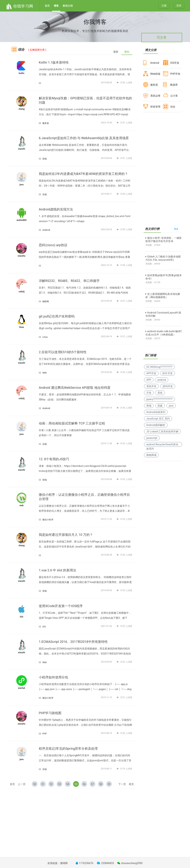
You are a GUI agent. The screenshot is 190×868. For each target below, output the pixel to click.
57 (92, 784)
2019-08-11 (107, 194)
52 (51, 784)
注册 (164, 6)
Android (46, 230)
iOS (21, 617)
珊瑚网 (64, 863)
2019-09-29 (107, 301)
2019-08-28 (107, 555)
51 (43, 784)
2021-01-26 (107, 626)
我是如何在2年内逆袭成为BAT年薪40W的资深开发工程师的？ (83, 174)
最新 (116, 52)
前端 (45, 159)
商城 (149, 406)
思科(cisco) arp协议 (53, 245)
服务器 (46, 123)
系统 (160, 393)
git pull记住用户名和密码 (57, 316)
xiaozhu (22, 256)
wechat (21, 688)
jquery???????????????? (159, 399)
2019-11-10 (107, 697)
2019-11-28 (107, 444)
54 (68, 784)
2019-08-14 (107, 733)
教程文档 (68, 6)
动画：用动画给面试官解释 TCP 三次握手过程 (72, 423)
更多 (176, 229)
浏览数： (153, 245)
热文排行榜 (152, 229)
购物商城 (151, 455)
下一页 (122, 784)
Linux (45, 337)
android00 (22, 220)
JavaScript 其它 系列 (158, 419)
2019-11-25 (107, 519)
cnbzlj (22, 292)
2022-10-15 (107, 265)
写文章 (162, 37)
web (22, 505)
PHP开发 (175, 74)
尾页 (131, 784)
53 (59, 784)
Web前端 (155, 74)
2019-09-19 (107, 408)
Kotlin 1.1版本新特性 (54, 62)
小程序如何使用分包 (53, 677)
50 (35, 784)
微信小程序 (48, 520)
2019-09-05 (107, 372)
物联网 (46, 301)
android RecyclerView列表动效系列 (162, 445)
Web (45, 373)
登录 (179, 6)
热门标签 (151, 355)
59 (109, 784)
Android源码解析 (156, 425)
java (22, 185)
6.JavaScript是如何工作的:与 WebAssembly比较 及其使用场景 (84, 138)
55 (76, 784)
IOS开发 (175, 63)
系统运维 (155, 96)
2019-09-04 (107, 158)
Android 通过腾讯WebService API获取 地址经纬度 (75, 388)
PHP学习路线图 (50, 713)
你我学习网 (20, 6)
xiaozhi (21, 149)
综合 (173, 107)
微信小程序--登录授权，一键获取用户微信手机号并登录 (164, 240)
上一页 (22, 784)
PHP (45, 734)
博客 (56, 6)
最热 (127, 52)
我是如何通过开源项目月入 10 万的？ (66, 535)
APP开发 (151, 373)
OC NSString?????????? (159, 367)
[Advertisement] (72, 817)
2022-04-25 (107, 229)
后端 (45, 194)
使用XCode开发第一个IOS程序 (61, 606)
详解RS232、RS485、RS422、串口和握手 (69, 281)
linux (22, 327)
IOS (44, 627)
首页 (47, 6)
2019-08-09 (107, 83)
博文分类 (151, 50)
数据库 (174, 85)
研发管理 (155, 107)
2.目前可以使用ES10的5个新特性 (63, 352)
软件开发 (167, 373)
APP (149, 380)
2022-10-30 (107, 123)
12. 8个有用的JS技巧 (54, 459)
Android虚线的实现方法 (56, 209)
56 (84, 784)
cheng (22, 109)
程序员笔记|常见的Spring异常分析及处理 (68, 749)
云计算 (174, 96)
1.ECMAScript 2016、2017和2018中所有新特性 (73, 642)
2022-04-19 (107, 336)
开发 (149, 393)
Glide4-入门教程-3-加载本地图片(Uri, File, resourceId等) (163, 258)
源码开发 (168, 386)
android (162, 380)
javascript (152, 438)
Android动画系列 (156, 412)
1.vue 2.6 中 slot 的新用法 (57, 570)
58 (101, 784)
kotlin (22, 73)
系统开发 (151, 386)
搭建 (160, 406)
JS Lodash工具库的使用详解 (162, 431)
